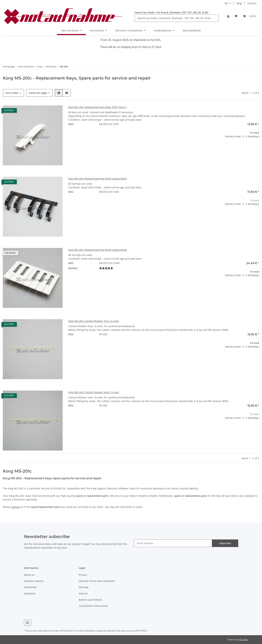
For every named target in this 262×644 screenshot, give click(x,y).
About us (29, 575)
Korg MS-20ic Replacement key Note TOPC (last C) (97, 107)
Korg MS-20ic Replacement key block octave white (98, 250)
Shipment (30, 593)
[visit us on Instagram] (28, 623)
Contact (252, 3)
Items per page (38, 93)
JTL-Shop (244, 640)
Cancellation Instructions (94, 606)
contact (15, 507)
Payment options (34, 581)
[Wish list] (236, 16)
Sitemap (84, 587)
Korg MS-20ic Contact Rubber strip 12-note (94, 321)
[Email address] (173, 543)
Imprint (83, 593)
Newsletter (30, 587)
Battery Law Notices (90, 600)
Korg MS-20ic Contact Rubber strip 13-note (94, 392)
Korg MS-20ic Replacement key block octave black (97, 179)
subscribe (225, 543)
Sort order (12, 93)
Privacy (83, 575)
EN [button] (226, 3)
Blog (239, 3)
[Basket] (250, 16)
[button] (228, 16)
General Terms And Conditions (97, 581)
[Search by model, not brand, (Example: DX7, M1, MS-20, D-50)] (177, 18)
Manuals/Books (192, 30)
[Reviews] (106, 268)
